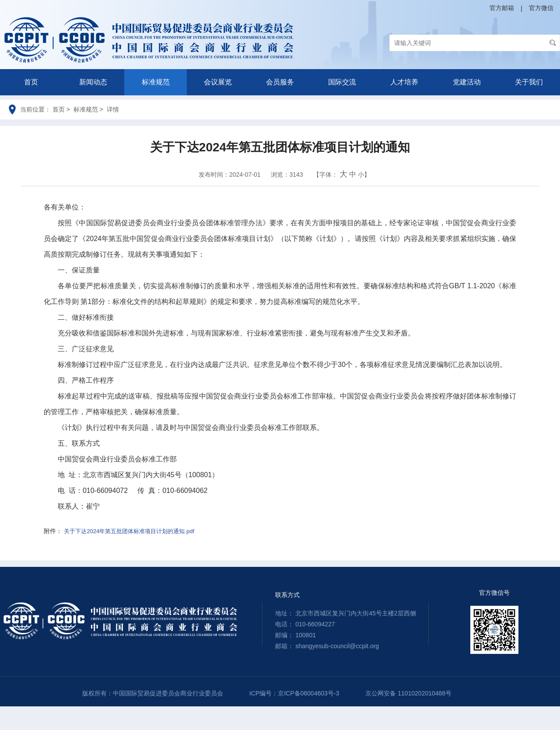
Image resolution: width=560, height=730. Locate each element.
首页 (31, 82)
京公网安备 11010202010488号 (408, 693)
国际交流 (342, 82)
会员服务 (280, 82)
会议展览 (218, 82)
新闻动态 (93, 82)
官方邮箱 (502, 8)
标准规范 (156, 82)
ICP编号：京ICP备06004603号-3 (294, 693)
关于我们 (529, 82)
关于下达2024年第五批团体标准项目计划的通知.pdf (129, 531)
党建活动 (467, 82)
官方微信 (541, 8)
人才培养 (404, 82)
